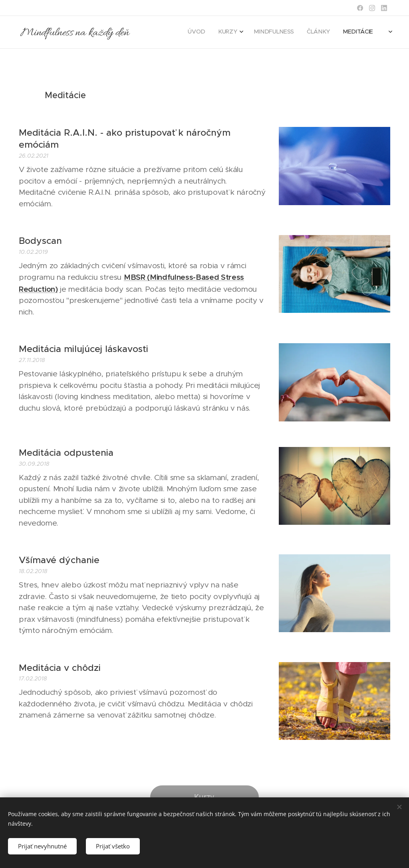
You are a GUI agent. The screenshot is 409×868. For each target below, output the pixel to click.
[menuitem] (291, 32)
